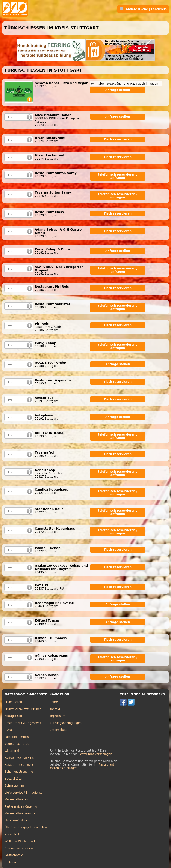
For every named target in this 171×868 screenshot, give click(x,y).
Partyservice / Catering (21, 807)
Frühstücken (13, 702)
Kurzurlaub (12, 834)
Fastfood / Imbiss (17, 737)
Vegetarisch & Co (17, 744)
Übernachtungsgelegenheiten (26, 827)
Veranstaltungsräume (20, 813)
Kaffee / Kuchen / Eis (19, 758)
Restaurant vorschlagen (95, 754)
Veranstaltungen (16, 800)
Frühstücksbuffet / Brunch (23, 709)
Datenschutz (58, 730)
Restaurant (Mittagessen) (23, 723)
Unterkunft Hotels (17, 821)
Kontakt (55, 709)
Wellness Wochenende (21, 841)
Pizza (8, 730)
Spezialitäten (14, 779)
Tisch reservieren (118, 139)
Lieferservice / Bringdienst (23, 793)
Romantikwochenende (20, 848)
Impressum (57, 716)
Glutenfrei (12, 751)
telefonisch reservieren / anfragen (118, 176)
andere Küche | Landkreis (143, 9)
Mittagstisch (13, 716)
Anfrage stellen (118, 90)
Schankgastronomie (19, 772)
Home (54, 702)
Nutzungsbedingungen (65, 723)
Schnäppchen (14, 786)
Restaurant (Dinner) (19, 765)
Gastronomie (14, 855)
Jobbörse (11, 862)
